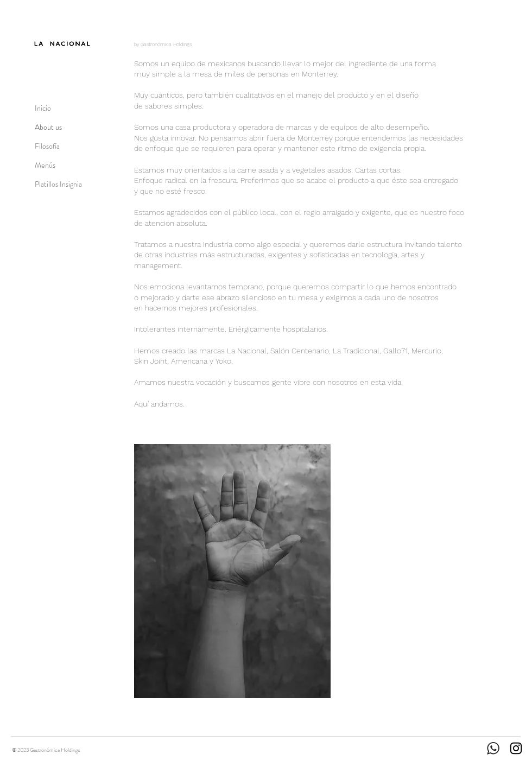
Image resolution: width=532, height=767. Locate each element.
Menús (45, 165)
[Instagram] (516, 748)
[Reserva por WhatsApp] (504, 15)
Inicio (43, 108)
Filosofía (47, 146)
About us (48, 127)
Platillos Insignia (58, 184)
